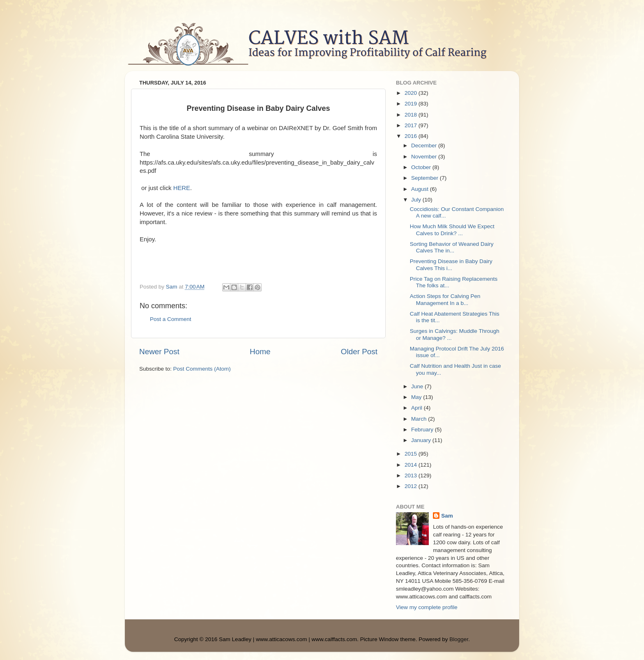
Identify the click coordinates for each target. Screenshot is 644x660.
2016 (412, 136)
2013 (412, 476)
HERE (182, 188)
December (425, 146)
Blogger (459, 639)
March (420, 419)
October (422, 167)
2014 (412, 465)
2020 (412, 93)
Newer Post (159, 352)
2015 (412, 454)
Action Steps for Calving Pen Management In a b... (445, 299)
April (417, 408)
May (417, 397)
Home (260, 352)
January (422, 440)
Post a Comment (171, 319)
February (423, 430)
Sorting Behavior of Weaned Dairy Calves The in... (452, 247)
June (418, 386)
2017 (412, 125)
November (425, 157)
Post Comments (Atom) (202, 369)
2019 (412, 104)
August (421, 189)
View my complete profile (427, 607)
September (425, 178)
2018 (412, 115)
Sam (447, 516)
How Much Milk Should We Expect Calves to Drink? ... (452, 230)
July (417, 200)
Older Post (359, 352)
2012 (412, 486)
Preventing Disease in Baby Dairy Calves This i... (451, 265)
